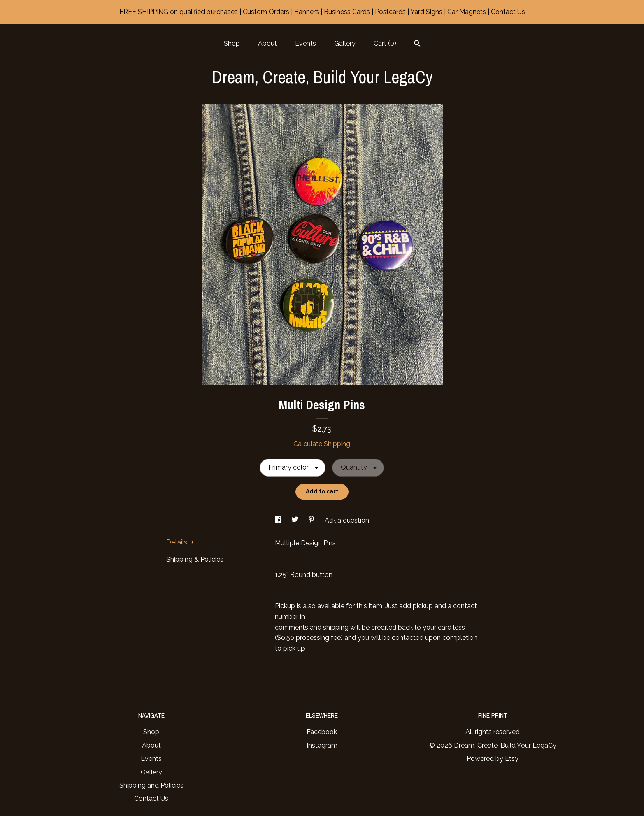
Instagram (322, 745)
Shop (232, 43)
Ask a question (347, 520)
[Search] (417, 44)
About (267, 43)
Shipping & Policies (195, 559)
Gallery (345, 43)
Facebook (322, 732)
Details (180, 542)
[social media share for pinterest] (312, 520)
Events (306, 43)
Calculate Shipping (322, 444)
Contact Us (151, 799)
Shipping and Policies (151, 785)
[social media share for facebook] (279, 520)
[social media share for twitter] (296, 520)
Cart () (385, 43)
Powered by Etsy (493, 759)
